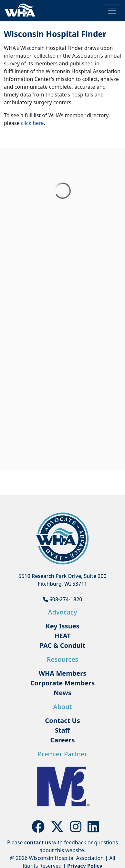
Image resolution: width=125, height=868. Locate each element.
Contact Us (62, 721)
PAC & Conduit (63, 645)
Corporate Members (63, 683)
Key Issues (62, 626)
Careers (62, 740)
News (62, 693)
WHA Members (63, 673)
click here (32, 123)
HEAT (62, 636)
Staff (62, 730)
